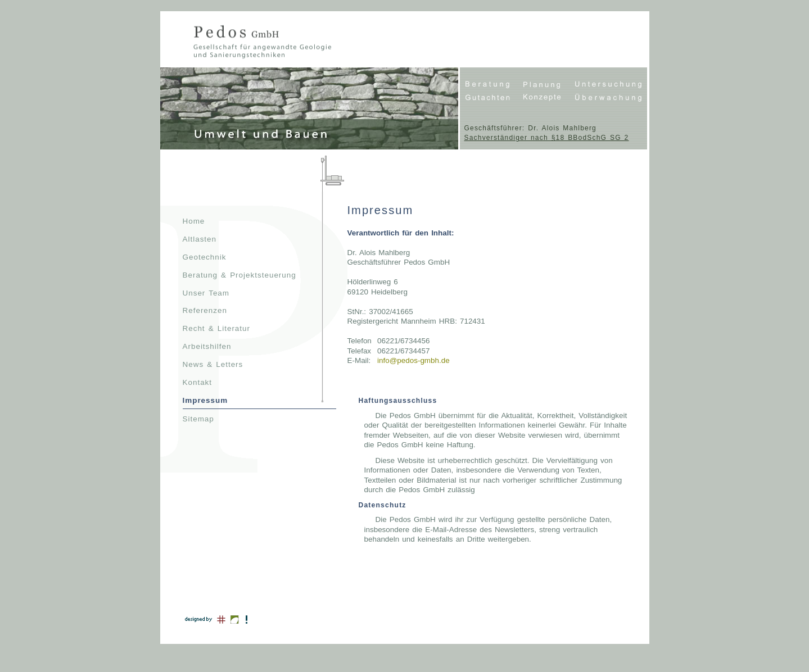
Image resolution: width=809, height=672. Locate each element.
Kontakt (198, 382)
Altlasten (200, 239)
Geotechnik (205, 257)
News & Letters (213, 364)
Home (194, 221)
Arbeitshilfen (207, 346)
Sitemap (198, 419)
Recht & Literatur (217, 328)
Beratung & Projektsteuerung (239, 275)
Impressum (205, 400)
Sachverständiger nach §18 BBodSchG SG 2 (547, 138)
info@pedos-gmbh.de (413, 360)
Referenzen (205, 310)
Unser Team (206, 293)
